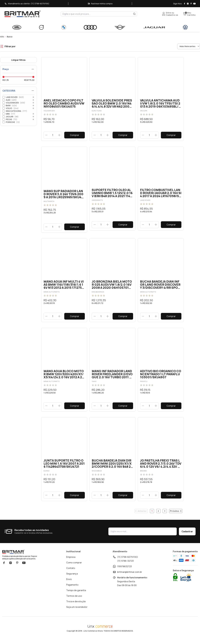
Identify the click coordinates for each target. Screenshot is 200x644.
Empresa (71, 562)
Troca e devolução (76, 607)
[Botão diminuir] (46, 135)
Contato (71, 573)
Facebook (4, 568)
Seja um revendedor (77, 612)
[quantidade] (53, 135)
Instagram (11, 568)
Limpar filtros (18, 60)
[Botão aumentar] (59, 135)
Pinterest (17, 568)
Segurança (72, 579)
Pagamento (72, 590)
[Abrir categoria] (33, 97)
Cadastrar (187, 537)
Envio (69, 584)
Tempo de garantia (76, 595)
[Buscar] (134, 14)
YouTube (24, 568)
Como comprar (74, 568)
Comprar (75, 135)
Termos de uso (74, 601)
